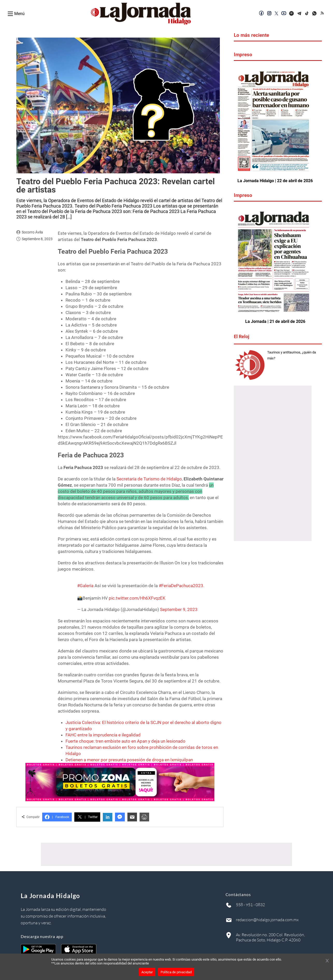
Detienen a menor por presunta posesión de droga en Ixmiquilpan (129, 760)
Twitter (87, 817)
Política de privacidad (176, 972)
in (108, 817)
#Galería (85, 586)
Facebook (57, 817)
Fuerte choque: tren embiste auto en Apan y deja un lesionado (125, 741)
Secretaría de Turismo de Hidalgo (149, 479)
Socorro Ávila (32, 232)
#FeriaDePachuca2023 (181, 586)
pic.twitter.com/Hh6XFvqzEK (137, 598)
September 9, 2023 (179, 609)
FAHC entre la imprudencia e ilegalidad (103, 735)
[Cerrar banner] (327, 961)
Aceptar (147, 972)
